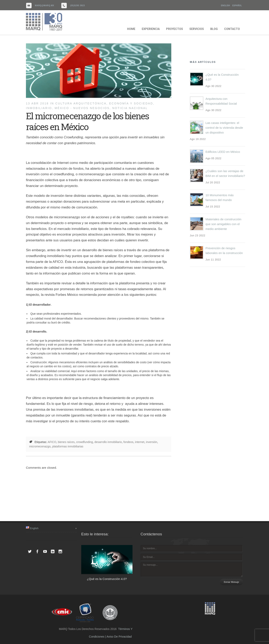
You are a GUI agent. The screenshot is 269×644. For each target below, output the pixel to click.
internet (140, 442)
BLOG (214, 29)
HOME (131, 29)
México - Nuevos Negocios (82, 108)
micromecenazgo (40, 446)
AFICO (52, 442)
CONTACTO (232, 29)
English (225, 6)
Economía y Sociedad (131, 103)
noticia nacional (130, 108)
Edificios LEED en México (223, 152)
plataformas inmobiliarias (68, 446)
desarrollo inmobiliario (108, 442)
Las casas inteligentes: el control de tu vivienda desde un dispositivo (224, 128)
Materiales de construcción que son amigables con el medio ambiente (223, 224)
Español (237, 6)
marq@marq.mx (45, 6)
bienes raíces (66, 442)
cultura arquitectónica (81, 103)
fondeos (128, 442)
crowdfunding (85, 442)
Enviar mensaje (231, 582)
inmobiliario (39, 108)
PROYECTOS (175, 29)
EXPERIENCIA (151, 29)
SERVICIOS (197, 29)
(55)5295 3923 (78, 6)
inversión (152, 442)
